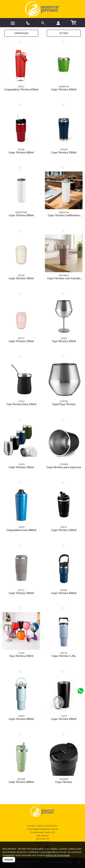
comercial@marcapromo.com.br (42, 829)
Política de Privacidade (58, 855)
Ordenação (21, 33)
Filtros (64, 33)
